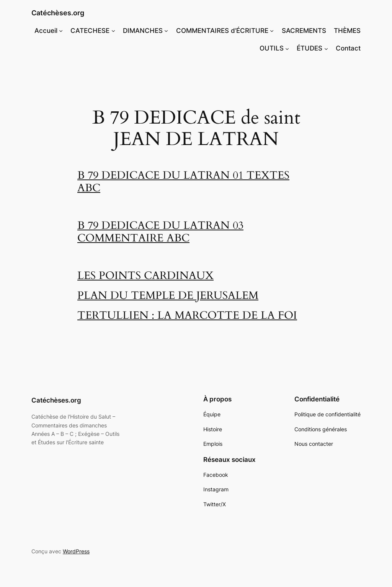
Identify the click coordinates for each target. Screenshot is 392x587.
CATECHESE (90, 31)
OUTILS (272, 48)
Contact (348, 48)
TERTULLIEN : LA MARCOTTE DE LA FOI (187, 316)
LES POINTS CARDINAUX (145, 276)
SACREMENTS (304, 31)
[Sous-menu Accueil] (61, 31)
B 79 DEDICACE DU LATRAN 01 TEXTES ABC (183, 182)
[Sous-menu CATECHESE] (113, 31)
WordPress (76, 551)
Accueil (46, 31)
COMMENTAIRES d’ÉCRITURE (222, 31)
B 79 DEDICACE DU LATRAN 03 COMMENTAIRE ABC (160, 232)
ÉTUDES (310, 48)
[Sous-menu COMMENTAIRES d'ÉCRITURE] (272, 31)
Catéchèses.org (58, 13)
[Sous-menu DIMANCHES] (166, 31)
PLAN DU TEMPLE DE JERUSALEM (168, 296)
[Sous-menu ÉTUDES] (326, 48)
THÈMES (347, 31)
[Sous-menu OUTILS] (287, 48)
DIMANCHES (143, 31)
